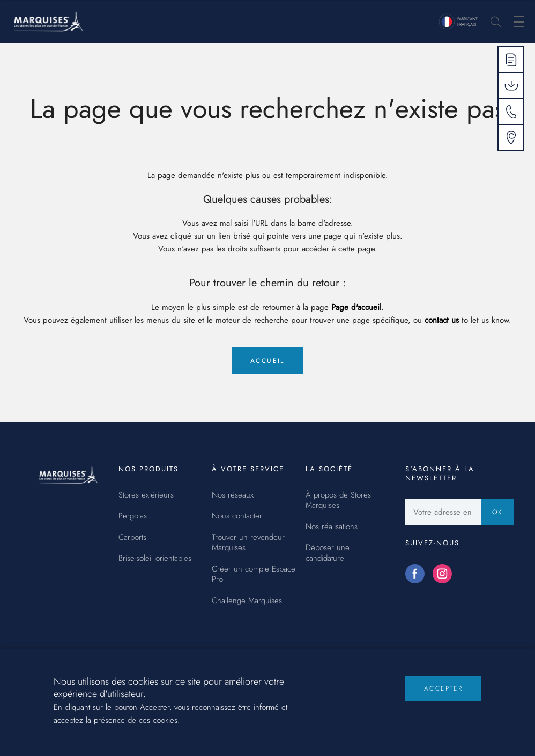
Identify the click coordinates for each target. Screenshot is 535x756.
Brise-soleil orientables (155, 559)
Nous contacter (237, 516)
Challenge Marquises (247, 601)
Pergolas (133, 516)
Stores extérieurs (146, 495)
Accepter (443, 696)
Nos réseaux (233, 495)
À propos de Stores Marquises (338, 501)
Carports (132, 538)
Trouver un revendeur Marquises (248, 543)
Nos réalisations (332, 527)
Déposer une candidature (328, 553)
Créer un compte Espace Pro (254, 575)
